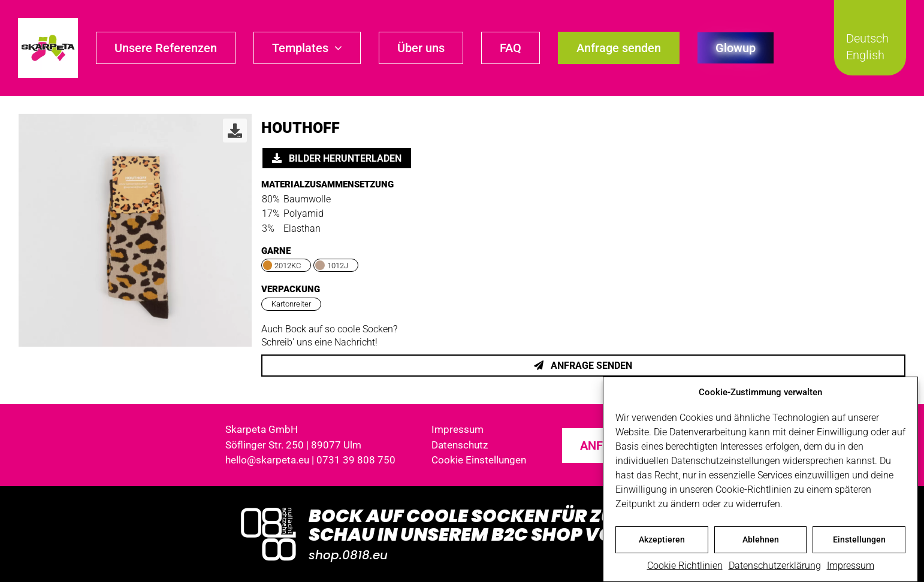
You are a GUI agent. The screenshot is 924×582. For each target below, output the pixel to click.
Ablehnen (761, 541)
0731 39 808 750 (356, 460)
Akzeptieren (662, 541)
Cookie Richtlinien (685, 567)
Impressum (851, 567)
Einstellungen (859, 541)
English (865, 55)
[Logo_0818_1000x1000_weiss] (268, 509)
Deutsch (867, 38)
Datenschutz (460, 445)
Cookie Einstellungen (479, 460)
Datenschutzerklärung (775, 567)
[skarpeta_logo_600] (48, 22)
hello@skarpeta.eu (267, 460)
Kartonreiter (291, 304)
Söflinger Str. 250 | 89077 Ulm (293, 445)
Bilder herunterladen (337, 158)
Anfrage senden (583, 366)
